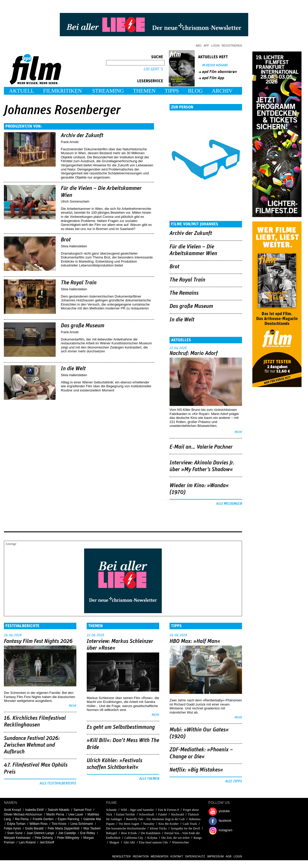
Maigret (114, 842)
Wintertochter (180, 842)
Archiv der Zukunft (82, 136)
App (206, 46)
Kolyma (152, 838)
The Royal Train (79, 283)
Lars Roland (27, 842)
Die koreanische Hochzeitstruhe (126, 828)
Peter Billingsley (68, 838)
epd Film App (213, 78)
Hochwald (177, 814)
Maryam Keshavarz (17, 838)
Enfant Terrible (126, 814)
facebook (225, 821)
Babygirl (112, 833)
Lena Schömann (82, 824)
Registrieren (232, 46)
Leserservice (150, 81)
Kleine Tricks (158, 828)
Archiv (222, 91)
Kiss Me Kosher (168, 824)
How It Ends (129, 833)
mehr (238, 432)
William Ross (38, 824)
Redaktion (141, 856)
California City (134, 838)
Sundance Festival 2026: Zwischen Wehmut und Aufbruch (32, 745)
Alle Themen (149, 779)
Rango (198, 838)
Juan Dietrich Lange (40, 833)
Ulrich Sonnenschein (75, 202)
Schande (111, 810)
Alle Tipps (234, 781)
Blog (195, 91)
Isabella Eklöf (34, 810)
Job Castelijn (67, 833)
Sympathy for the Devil (185, 828)
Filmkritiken (63, 91)
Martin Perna (55, 814)
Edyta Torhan (16, 824)
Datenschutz (195, 856)
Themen (144, 91)
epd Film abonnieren (219, 72)
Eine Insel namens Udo (153, 842)
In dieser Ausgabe (215, 65)
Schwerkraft (147, 814)
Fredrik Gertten (43, 819)
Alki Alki (129, 842)
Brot (66, 240)
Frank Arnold (70, 142)
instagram (226, 830)
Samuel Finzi (82, 810)
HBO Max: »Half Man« (195, 641)
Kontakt (177, 856)
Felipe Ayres (12, 828)
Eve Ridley (88, 833)
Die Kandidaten (151, 833)
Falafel (163, 814)
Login (215, 46)
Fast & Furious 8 (168, 810)
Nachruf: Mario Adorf (194, 353)
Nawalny (149, 824)
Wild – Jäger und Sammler (137, 810)
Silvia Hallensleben (74, 246)
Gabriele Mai (92, 819)
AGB (229, 856)
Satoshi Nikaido (58, 810)
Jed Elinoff (47, 842)
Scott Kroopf (12, 810)
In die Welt (73, 369)
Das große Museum (83, 326)
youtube (224, 811)
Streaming (108, 91)
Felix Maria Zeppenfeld (63, 828)
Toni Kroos (59, 824)
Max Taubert (92, 828)
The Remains (184, 293)
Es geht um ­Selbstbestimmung (121, 727)
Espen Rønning (68, 819)
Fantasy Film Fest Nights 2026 (38, 641)
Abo (199, 46)
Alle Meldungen (229, 504)
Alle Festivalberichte (58, 783)
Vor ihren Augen (129, 824)
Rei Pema (22, 819)
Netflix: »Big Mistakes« (196, 770)
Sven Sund (15, 833)
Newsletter (121, 856)
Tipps (172, 91)
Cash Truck (190, 824)
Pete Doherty (44, 838)
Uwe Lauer (76, 814)
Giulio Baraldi (34, 828)
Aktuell (22, 91)
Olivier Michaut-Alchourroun (23, 814)
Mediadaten (159, 856)
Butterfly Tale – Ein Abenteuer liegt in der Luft (155, 819)
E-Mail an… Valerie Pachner (201, 447)
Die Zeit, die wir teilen (175, 838)
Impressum (216, 856)
